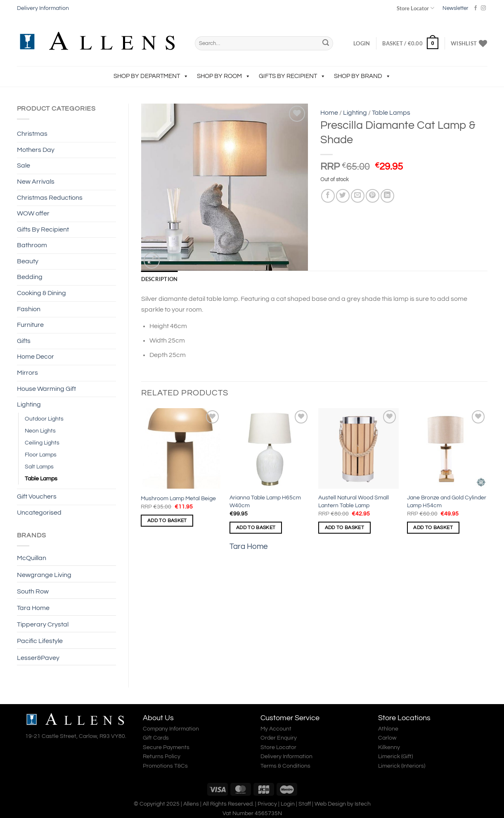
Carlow (387, 738)
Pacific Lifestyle (40, 641)
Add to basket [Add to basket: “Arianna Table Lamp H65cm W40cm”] (256, 528)
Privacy (267, 804)
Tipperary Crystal (43, 624)
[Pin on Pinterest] (373, 196)
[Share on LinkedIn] (387, 196)
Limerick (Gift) (395, 757)
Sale (24, 165)
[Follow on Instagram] (483, 8)
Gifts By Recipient (292, 76)
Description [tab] (160, 279)
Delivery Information (43, 8)
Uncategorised (39, 513)
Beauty (28, 261)
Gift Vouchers (37, 496)
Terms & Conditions (285, 766)
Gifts (24, 341)
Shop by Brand (362, 76)
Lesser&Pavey (38, 658)
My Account (276, 729)
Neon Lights (40, 431)
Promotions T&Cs (165, 766)
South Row (33, 591)
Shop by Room (224, 76)
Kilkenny (389, 747)
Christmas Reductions (50, 198)
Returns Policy (162, 757)
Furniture (30, 325)
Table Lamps (41, 479)
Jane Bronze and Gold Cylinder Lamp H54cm (447, 501)
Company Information (171, 729)
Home (329, 113)
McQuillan (32, 558)
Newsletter (455, 8)
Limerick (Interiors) (402, 766)
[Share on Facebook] (328, 196)
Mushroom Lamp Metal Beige (178, 498)
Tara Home (33, 608)
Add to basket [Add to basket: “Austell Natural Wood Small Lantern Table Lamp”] (345, 528)
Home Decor (35, 357)
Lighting (29, 404)
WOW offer (33, 213)
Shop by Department (151, 76)
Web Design (330, 804)
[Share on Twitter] (343, 196)
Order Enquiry (279, 738)
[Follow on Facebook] (476, 8)
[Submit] (326, 43)
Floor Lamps (41, 455)
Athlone (388, 729)
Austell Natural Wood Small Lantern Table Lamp (354, 501)
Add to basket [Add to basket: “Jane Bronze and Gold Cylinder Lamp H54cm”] (433, 528)
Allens (191, 804)
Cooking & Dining (41, 293)
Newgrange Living (44, 575)
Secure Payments (166, 747)
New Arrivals (36, 182)
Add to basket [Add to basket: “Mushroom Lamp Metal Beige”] (167, 521)
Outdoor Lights (44, 419)
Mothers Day (36, 150)
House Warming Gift (46, 389)
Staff (305, 804)
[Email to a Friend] (358, 196)
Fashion (29, 309)
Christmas (32, 134)
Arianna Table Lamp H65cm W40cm (265, 501)
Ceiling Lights (42, 443)
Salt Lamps (39, 467)
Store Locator (415, 8)
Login (288, 804)
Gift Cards (156, 738)
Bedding (30, 277)
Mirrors (27, 373)
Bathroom (32, 245)
